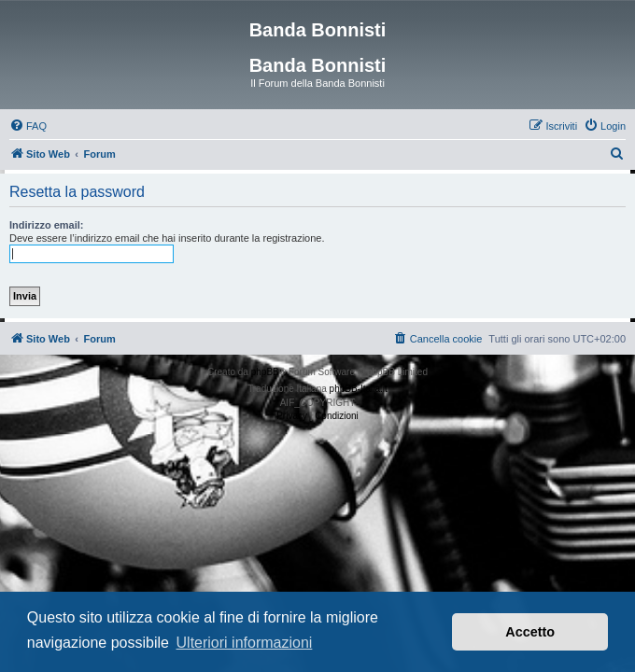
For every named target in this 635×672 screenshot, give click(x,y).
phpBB (265, 372)
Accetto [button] (530, 632)
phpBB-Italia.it (359, 389)
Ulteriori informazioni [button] (245, 643)
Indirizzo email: (46, 225)
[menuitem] (28, 126)
